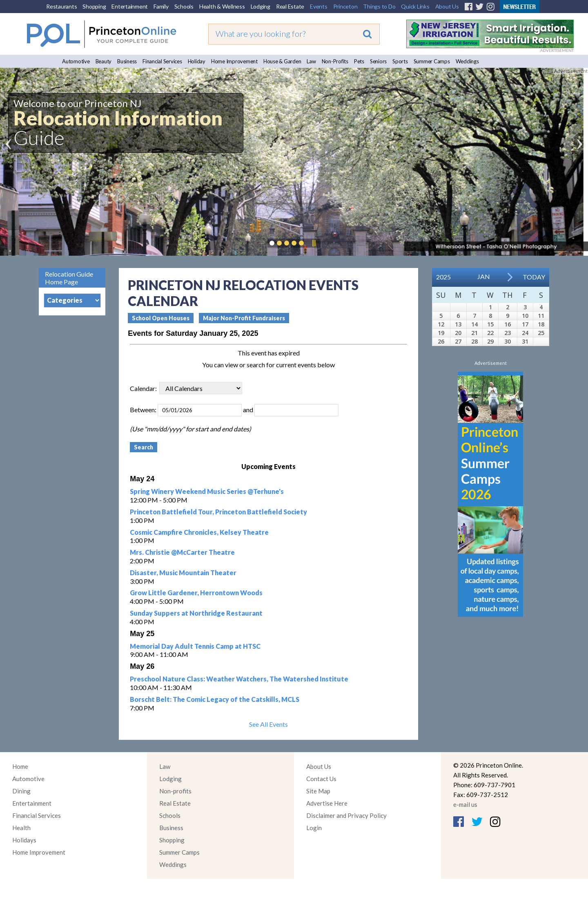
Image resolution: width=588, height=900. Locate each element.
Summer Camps (432, 61)
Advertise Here (327, 803)
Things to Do (379, 6)
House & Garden (282, 61)
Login (314, 828)
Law (311, 61)
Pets (359, 61)
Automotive (76, 61)
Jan (484, 276)
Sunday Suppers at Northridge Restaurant (196, 613)
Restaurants (61, 6)
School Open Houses (161, 318)
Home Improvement (234, 61)
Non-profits (175, 791)
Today (534, 277)
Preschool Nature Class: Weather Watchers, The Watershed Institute (239, 679)
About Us (447, 6)
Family (161, 6)
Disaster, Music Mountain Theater (183, 573)
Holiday (197, 61)
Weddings (467, 61)
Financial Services (162, 61)
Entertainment (130, 6)
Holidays (24, 840)
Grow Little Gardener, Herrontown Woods (196, 593)
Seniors (378, 61)
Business (127, 61)
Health (21, 828)
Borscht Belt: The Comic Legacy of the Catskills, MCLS (215, 699)
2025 (443, 277)
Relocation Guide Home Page (69, 278)
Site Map (318, 791)
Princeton (345, 6)
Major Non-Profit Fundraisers (244, 318)
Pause (314, 243)
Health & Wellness (222, 6)
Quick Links (415, 6)
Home (20, 766)
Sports (400, 61)
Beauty (104, 61)
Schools (184, 6)
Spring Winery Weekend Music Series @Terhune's (207, 491)
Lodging (261, 6)
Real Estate (290, 6)
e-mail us (465, 804)
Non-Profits (335, 61)
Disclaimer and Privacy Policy (346, 815)
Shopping (94, 6)
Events (319, 6)
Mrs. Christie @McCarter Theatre (182, 552)
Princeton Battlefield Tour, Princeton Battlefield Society (218, 512)
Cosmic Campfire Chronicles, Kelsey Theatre (199, 532)
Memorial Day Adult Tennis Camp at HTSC (195, 646)
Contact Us (321, 779)
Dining (21, 791)
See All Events (268, 724)
